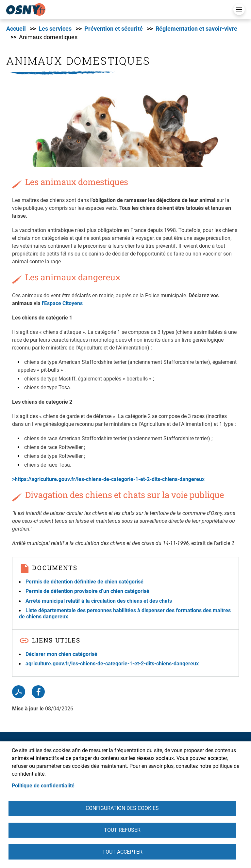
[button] (119, 124)
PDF (19, 692)
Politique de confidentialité (43, 784)
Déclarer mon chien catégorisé (61, 654)
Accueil (16, 29)
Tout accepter (122, 852)
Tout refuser (122, 829)
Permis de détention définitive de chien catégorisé (84, 582)
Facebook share (38, 692)
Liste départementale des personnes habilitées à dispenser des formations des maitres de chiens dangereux (125, 613)
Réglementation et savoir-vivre (196, 29)
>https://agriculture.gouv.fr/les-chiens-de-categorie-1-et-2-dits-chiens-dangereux (109, 479)
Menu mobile (239, 9)
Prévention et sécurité (114, 29)
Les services (55, 29)
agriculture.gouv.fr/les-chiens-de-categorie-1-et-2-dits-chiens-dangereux (112, 664)
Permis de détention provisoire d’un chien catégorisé (87, 591)
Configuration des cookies (122, 807)
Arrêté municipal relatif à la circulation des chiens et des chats (99, 601)
